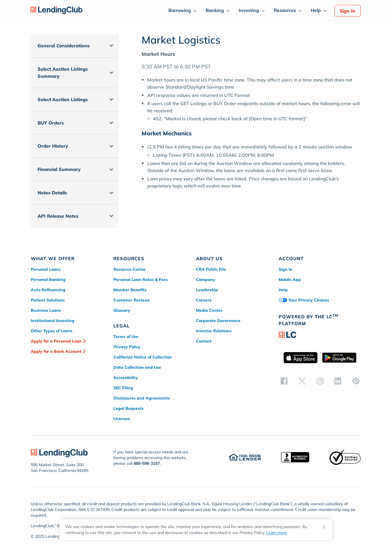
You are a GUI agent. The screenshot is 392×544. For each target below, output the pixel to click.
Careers (204, 300)
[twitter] (302, 381)
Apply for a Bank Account (56, 351)
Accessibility (126, 378)
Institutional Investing (53, 321)
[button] (75, 46)
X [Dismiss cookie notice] (324, 527)
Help (316, 10)
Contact (204, 341)
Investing (249, 10)
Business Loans (46, 310)
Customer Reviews (132, 300)
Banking (215, 10)
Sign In (347, 11)
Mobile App (290, 280)
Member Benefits (130, 290)
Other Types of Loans (52, 331)
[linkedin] (338, 381)
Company (205, 280)
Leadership (207, 290)
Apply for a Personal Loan (56, 341)
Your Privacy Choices (304, 300)
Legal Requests (128, 408)
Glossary (122, 310)
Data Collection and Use (137, 367)
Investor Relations (214, 331)
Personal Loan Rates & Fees (141, 280)
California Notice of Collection (143, 357)
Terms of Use (126, 337)
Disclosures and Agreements (142, 398)
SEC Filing (123, 388)
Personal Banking (48, 280)
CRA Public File (211, 269)
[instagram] (320, 381)
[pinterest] (356, 381)
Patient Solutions (48, 300)
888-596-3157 (147, 463)
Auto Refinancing (48, 290)
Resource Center (130, 269)
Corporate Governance (218, 321)
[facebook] (284, 381)
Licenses (122, 419)
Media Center (209, 310)
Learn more (277, 533)
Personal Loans (46, 269)
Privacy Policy (127, 347)
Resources (285, 10)
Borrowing (180, 10)
